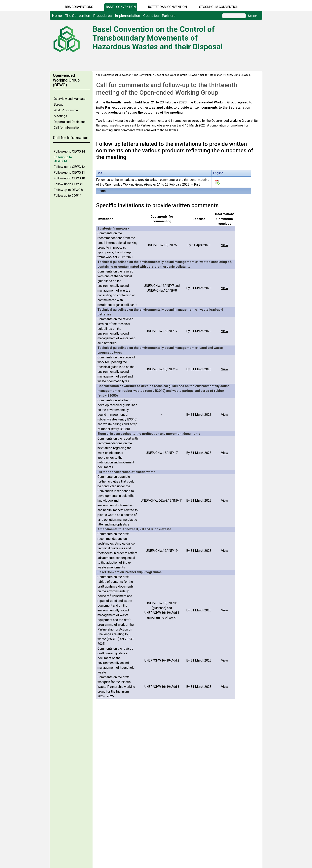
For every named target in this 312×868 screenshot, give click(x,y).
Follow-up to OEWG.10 (69, 178)
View (225, 245)
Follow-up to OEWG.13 (63, 159)
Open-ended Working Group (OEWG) (176, 75)
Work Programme (66, 110)
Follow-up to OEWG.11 (69, 173)
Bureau (58, 105)
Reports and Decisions (70, 122)
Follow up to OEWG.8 (68, 190)
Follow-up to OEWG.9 (68, 184)
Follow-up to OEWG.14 (69, 151)
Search (253, 16)
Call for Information (67, 128)
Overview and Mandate (70, 99)
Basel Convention (121, 7)
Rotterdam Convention (167, 7)
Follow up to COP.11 (68, 196)
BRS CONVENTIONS (79, 7)
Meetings (60, 116)
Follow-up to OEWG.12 (69, 167)
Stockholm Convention (219, 7)
